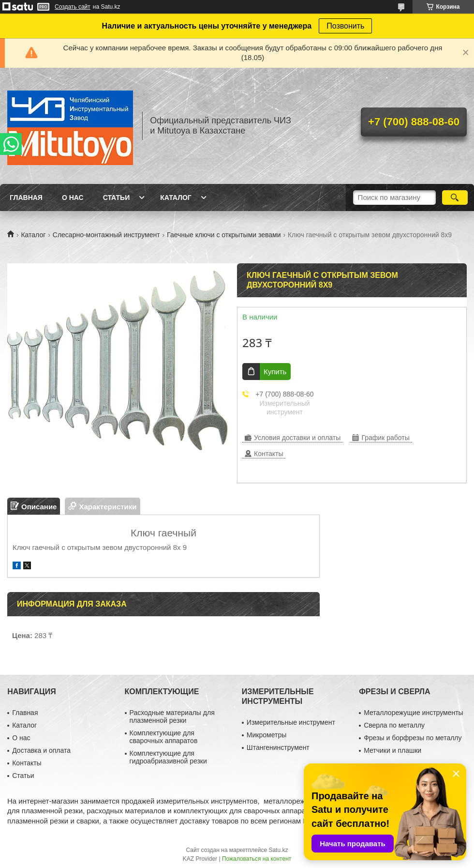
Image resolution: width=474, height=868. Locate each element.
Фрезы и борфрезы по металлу (413, 738)
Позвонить (345, 26)
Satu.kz (278, 850)
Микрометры (267, 735)
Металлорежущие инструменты (413, 713)
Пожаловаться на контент (257, 859)
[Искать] (455, 198)
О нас (73, 198)
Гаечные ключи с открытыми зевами (224, 235)
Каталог (176, 198)
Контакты (27, 763)
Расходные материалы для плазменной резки (172, 716)
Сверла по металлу (394, 725)
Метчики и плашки (393, 750)
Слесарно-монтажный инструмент (106, 235)
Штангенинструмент (278, 747)
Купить (275, 372)
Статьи (117, 198)
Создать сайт (73, 7)
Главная (26, 198)
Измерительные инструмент (291, 722)
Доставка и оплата (41, 750)
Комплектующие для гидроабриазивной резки (168, 757)
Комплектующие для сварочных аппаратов (164, 737)
